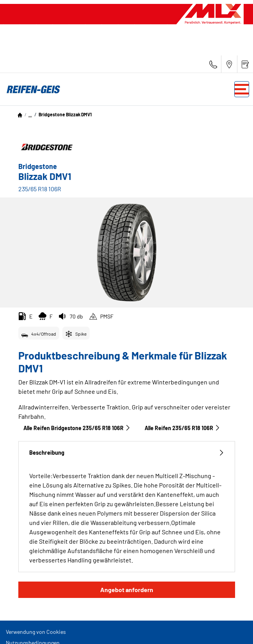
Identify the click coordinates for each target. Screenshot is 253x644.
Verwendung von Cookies (36, 632)
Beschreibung (127, 453)
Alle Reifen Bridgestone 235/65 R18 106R (77, 428)
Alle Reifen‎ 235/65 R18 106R (182, 428)
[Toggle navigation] (242, 89)
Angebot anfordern (127, 590)
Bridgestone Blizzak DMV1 (65, 114)
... (30, 114)
